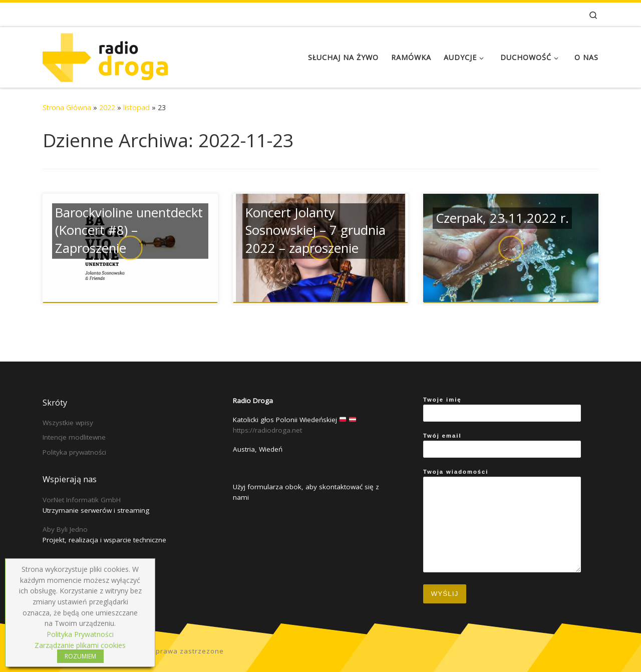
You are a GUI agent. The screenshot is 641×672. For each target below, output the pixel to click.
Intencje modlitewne (74, 437)
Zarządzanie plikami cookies (80, 645)
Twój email (502, 445)
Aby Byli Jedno (65, 529)
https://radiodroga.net (267, 430)
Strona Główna (67, 107)
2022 (107, 107)
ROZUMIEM (80, 656)
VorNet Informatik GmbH (82, 500)
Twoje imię (502, 409)
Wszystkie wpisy (68, 423)
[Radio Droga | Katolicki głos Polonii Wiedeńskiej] (105, 55)
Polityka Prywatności (80, 634)
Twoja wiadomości (502, 521)
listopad (136, 107)
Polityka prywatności (74, 452)
